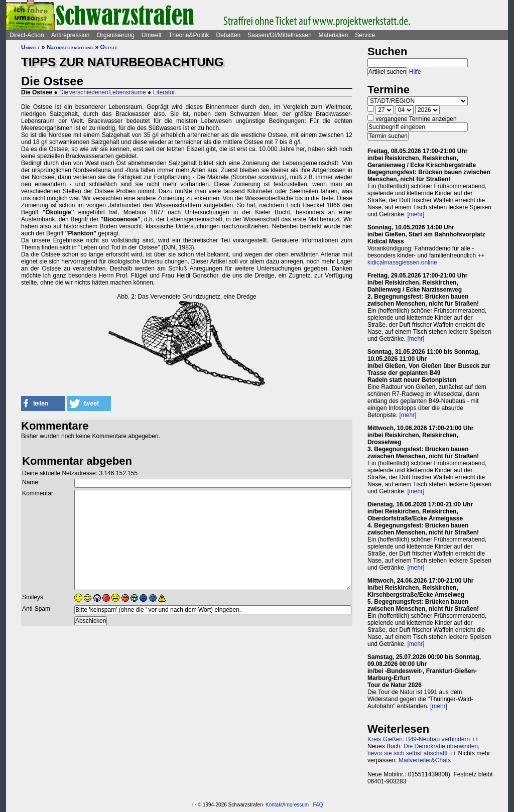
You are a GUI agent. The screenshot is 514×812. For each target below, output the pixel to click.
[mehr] (416, 214)
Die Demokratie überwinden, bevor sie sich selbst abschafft (423, 750)
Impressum (296, 805)
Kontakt (274, 805)
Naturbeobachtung (70, 47)
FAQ (318, 805)
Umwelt (152, 35)
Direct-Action (27, 35)
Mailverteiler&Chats (425, 760)
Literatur (164, 92)
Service (365, 35)
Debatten (229, 35)
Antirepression (71, 35)
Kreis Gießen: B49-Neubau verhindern (419, 739)
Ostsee (109, 47)
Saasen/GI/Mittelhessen (279, 35)
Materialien (334, 35)
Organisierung (115, 35)
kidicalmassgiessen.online (402, 262)
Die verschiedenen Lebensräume (103, 92)
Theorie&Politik (189, 35)
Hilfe (415, 72)
